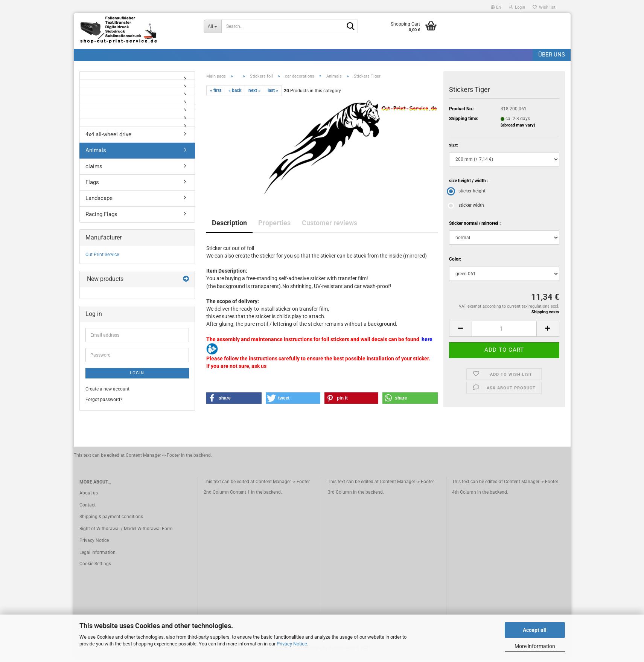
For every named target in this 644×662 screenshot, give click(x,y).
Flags (92, 186)
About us (89, 497)
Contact (88, 509)
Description (229, 227)
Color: (455, 264)
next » (254, 95)
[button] (496, 7)
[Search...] (213, 26)
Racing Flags (101, 218)
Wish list (544, 7)
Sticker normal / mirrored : (475, 228)
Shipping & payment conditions (111, 521)
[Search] (351, 27)
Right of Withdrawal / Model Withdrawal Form (126, 533)
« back (235, 95)
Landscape (99, 203)
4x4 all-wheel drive (108, 139)
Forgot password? (104, 404)
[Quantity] (504, 333)
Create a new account (107, 394)
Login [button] (517, 7)
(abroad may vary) (518, 130)
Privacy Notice (292, 644)
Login (137, 377)
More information (535, 646)
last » (273, 95)
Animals (96, 154)
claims (94, 171)
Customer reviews (330, 227)
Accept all (535, 630)
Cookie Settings (95, 568)
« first (216, 95)
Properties (274, 227)
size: (454, 149)
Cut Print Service (102, 259)
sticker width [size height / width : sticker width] (467, 210)
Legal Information (97, 557)
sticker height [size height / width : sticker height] (467, 195)
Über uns (552, 55)
